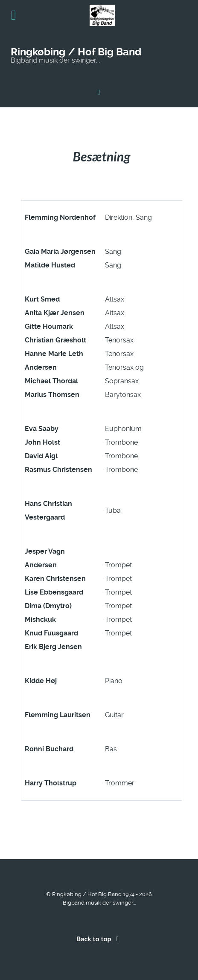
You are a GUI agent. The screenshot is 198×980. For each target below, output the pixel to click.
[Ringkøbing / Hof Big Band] (99, 92)
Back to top (99, 938)
